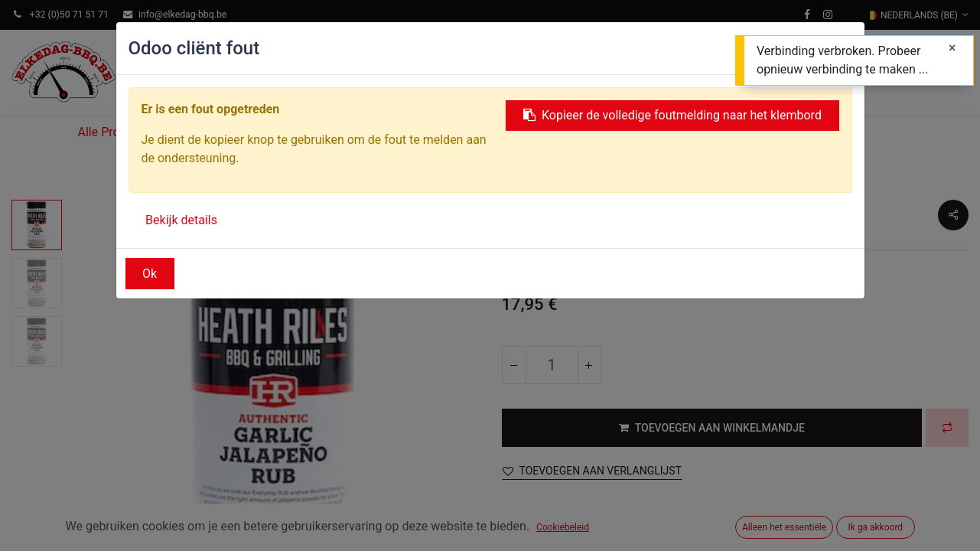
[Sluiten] (952, 48)
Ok (150, 274)
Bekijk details (181, 220)
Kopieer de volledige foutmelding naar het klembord (672, 115)
